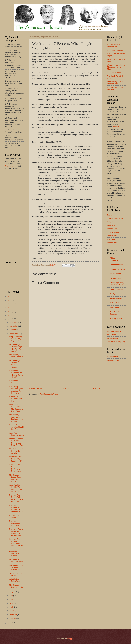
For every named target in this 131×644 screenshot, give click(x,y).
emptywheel (112, 335)
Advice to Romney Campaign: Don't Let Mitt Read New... (16, 468)
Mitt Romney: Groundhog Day (16, 586)
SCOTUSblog (112, 338)
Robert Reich (115, 303)
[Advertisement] (65, 367)
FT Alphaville (115, 278)
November (14, 326)
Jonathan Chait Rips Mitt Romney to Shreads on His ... (16, 543)
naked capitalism (117, 289)
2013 (10, 315)
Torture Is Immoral (114, 73)
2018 (10, 296)
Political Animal (113, 229)
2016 (10, 304)
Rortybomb (115, 307)
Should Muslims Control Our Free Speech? (16, 459)
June (12, 599)
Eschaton (111, 215)
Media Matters (113, 357)
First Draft (111, 239)
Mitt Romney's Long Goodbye (16, 356)
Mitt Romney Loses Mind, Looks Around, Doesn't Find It (16, 478)
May (11, 603)
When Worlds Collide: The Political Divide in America (16, 488)
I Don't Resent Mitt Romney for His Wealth (16, 451)
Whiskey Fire (112, 236)
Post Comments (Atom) (49, 394)
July (11, 596)
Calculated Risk (117, 265)
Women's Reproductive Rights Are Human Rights (116, 67)
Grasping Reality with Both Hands (117, 284)
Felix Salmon (115, 274)
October (13, 330)
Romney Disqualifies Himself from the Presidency (16, 508)
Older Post (96, 389)
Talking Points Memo (115, 218)
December (14, 322)
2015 (10, 308)
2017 (10, 300)
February (13, 614)
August (13, 592)
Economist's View (117, 269)
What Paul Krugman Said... (16, 434)
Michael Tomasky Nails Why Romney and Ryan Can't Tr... (16, 442)
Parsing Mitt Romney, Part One (15, 399)
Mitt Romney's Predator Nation (16, 560)
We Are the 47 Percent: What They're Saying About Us (16, 374)
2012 (10, 319)
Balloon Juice (112, 243)
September (14, 334)
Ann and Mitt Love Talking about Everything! (16, 567)
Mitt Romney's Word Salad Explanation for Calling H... (16, 418)
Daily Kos (111, 222)
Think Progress (113, 232)
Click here (9, 166)
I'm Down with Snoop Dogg (15, 516)
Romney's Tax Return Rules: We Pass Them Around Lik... (16, 498)
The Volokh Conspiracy (116, 342)
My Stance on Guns (115, 50)
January (13, 618)
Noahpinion (115, 294)
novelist (116, 127)
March (12, 611)
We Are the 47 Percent (15, 382)
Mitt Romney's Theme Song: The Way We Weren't (15, 348)
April (12, 607)
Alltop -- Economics (115, 259)
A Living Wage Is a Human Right (114, 46)
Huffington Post (113, 360)
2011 (10, 623)
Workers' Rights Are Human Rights (115, 83)
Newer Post (36, 389)
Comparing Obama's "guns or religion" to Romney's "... (16, 390)
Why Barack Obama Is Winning (14, 553)
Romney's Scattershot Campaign (15, 523)
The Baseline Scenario (115, 313)
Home (66, 389)
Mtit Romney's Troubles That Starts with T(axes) (16, 364)
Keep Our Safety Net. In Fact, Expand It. (16, 339)
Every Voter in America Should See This (16, 427)
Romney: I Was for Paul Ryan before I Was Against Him (16, 532)
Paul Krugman (116, 298)
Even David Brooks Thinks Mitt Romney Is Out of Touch (16, 408)
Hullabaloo (111, 225)
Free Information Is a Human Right (115, 88)
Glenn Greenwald (114, 331)
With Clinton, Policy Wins (15, 580)
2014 (10, 312)
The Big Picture (116, 319)
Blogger (70, 639)
